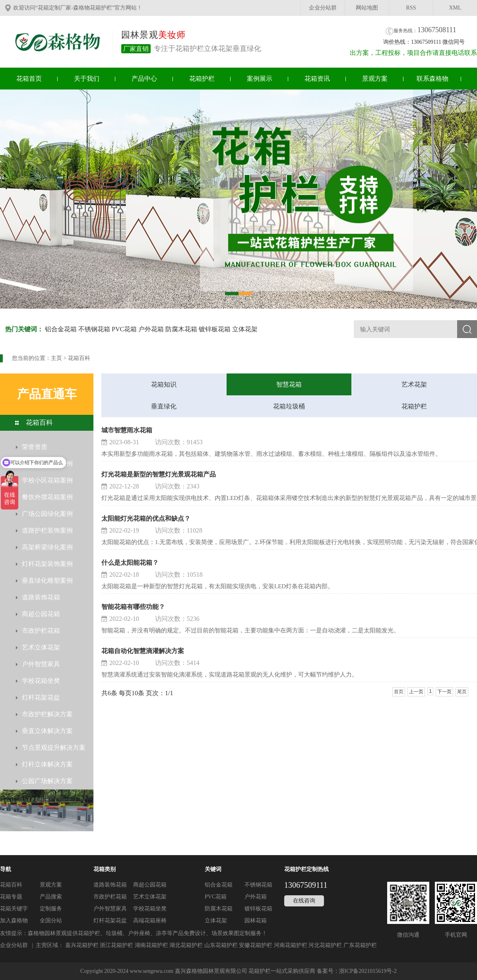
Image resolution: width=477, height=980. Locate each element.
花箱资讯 (317, 79)
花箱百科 (79, 358)
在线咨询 (304, 901)
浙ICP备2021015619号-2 (368, 971)
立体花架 (245, 329)
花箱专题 (11, 897)
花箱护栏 (202, 79)
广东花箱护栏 (360, 945)
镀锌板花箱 (215, 329)
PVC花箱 (124, 329)
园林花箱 (256, 921)
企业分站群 (323, 8)
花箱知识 (164, 384)
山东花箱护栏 (221, 945)
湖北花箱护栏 (186, 945)
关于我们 (87, 79)
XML (455, 8)
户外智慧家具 (110, 909)
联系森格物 (432, 79)
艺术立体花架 (150, 897)
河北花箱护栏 (325, 945)
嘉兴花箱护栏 (82, 945)
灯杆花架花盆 (110, 921)
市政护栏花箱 (110, 897)
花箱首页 (29, 79)
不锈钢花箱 (94, 329)
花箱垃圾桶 (289, 406)
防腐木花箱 (181, 329)
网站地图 (367, 8)
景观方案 (375, 79)
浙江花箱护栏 (116, 945)
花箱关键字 (14, 909)
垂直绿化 (164, 406)
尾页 (462, 692)
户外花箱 (151, 329)
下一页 (444, 692)
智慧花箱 (289, 384)
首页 (399, 692)
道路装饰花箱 (110, 885)
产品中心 (144, 79)
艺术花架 (414, 384)
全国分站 (51, 921)
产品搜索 (51, 897)
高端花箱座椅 (150, 921)
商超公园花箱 (150, 885)
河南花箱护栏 (291, 945)
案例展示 (260, 79)
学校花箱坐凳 (150, 909)
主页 (56, 358)
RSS (411, 8)
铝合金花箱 (61, 329)
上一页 (416, 692)
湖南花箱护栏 (151, 945)
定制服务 (51, 909)
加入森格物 (14, 921)
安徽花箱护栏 (256, 945)
